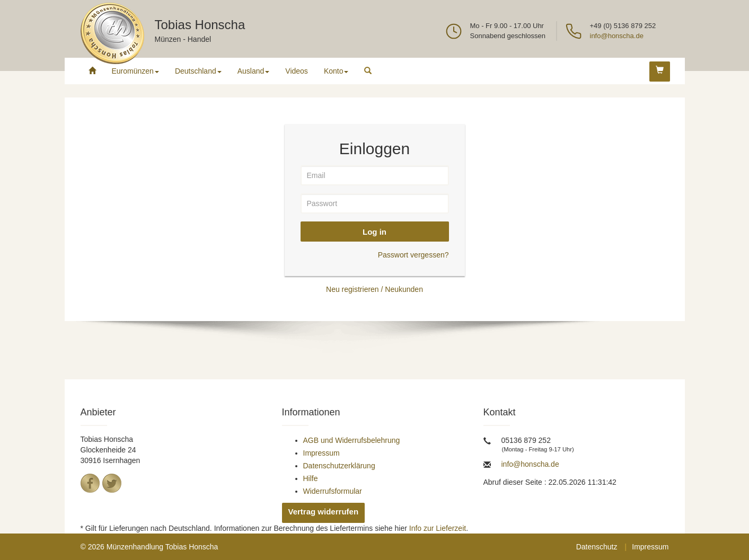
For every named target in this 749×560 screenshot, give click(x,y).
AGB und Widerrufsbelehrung (352, 440)
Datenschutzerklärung (339, 466)
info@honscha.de (617, 36)
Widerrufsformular (333, 491)
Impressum (321, 453)
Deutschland (198, 71)
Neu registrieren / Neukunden (374, 289)
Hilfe (311, 478)
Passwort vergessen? (413, 255)
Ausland (254, 71)
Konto (336, 71)
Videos (297, 71)
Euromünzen (135, 71)
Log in (374, 232)
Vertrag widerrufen (324, 512)
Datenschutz (597, 547)
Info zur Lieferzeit (438, 528)
